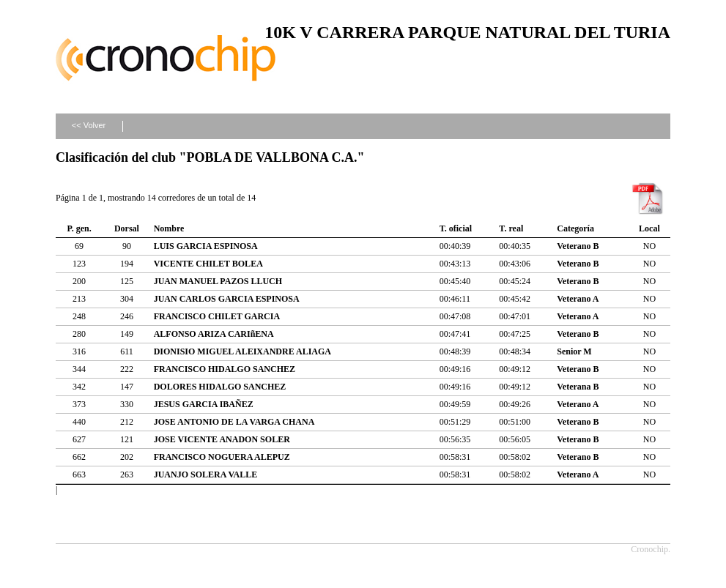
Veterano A (578, 299)
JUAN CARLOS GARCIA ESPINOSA (227, 299)
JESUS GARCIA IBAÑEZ (204, 404)
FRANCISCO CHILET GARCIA (217, 316)
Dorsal (127, 228)
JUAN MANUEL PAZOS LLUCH (218, 281)
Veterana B (578, 387)
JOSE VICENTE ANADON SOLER (222, 439)
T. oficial (456, 228)
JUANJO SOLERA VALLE (206, 475)
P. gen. (79, 228)
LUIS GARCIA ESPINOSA (206, 246)
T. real (511, 228)
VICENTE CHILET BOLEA (208, 264)
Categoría (575, 228)
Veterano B (578, 246)
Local (649, 228)
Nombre (169, 228)
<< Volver (89, 125)
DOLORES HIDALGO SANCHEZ (220, 387)
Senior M (574, 351)
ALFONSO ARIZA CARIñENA (214, 334)
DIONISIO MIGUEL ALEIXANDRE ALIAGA (242, 351)
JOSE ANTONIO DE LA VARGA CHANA (234, 422)
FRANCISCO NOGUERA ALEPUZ (222, 457)
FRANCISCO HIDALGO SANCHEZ (225, 369)
